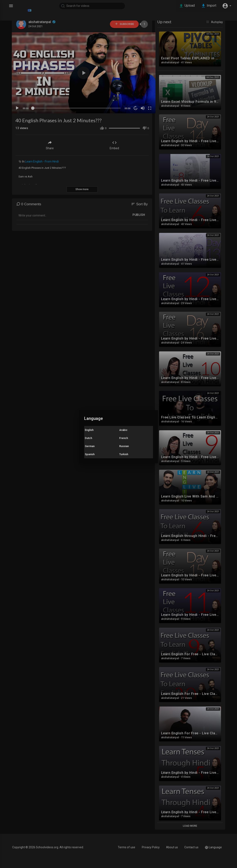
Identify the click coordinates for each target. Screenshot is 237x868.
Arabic (123, 430)
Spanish (90, 454)
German (90, 446)
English (89, 430)
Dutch (88, 438)
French (124, 438)
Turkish (124, 454)
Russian (124, 446)
